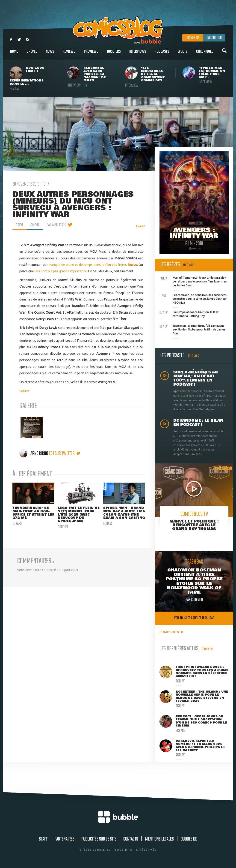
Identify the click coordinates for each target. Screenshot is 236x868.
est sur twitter (65, 454)
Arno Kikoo (34, 454)
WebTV (183, 54)
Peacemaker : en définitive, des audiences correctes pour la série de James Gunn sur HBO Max (193, 298)
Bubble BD (189, 839)
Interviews (138, 54)
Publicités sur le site (99, 839)
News (50, 54)
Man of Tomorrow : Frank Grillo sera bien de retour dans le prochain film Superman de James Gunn (193, 281)
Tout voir (189, 265)
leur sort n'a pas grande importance (61, 271)
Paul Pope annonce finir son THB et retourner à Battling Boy (189, 314)
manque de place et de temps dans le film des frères (93, 264)
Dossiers (114, 54)
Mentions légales (159, 839)
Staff (43, 839)
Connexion (193, 38)
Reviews (69, 54)
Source (25, 391)
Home (14, 54)
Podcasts (162, 54)
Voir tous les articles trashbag (194, 618)
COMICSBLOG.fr (171, 632)
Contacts (131, 839)
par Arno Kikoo (57, 225)
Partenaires (64, 839)
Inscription (214, 38)
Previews (91, 54)
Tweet (140, 226)
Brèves (32, 54)
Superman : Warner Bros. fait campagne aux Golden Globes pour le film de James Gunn (192, 329)
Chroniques (205, 54)
